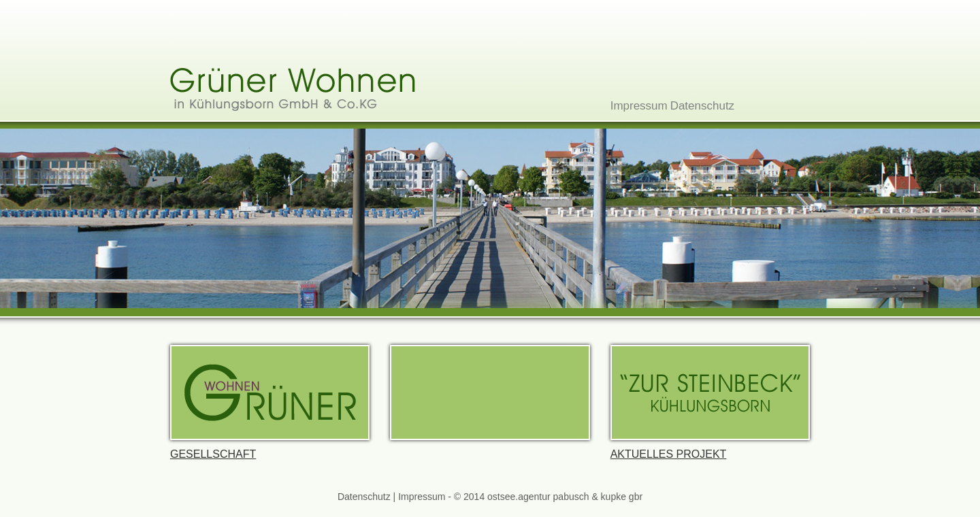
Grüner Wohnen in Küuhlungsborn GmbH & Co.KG (293, 89)
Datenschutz (703, 106)
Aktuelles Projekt (710, 402)
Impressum (639, 106)
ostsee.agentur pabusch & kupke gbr (565, 497)
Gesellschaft (270, 402)
